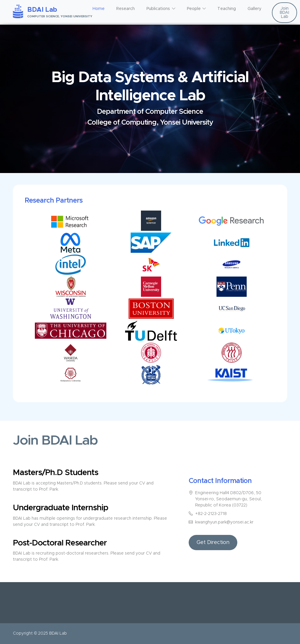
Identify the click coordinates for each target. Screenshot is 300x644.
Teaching (227, 9)
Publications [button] (158, 9)
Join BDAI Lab (284, 13)
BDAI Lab (58, 633)
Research (126, 9)
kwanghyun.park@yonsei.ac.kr (224, 522)
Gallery (254, 9)
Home (99, 9)
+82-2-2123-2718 (211, 514)
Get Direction (213, 543)
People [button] (194, 9)
